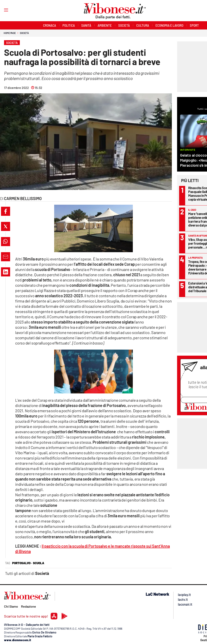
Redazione (29, 606)
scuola (39, 563)
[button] (6, 211)
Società (24, 33)
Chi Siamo (11, 606)
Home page (10, 33)
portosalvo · (22, 563)
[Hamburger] (2, 10)
